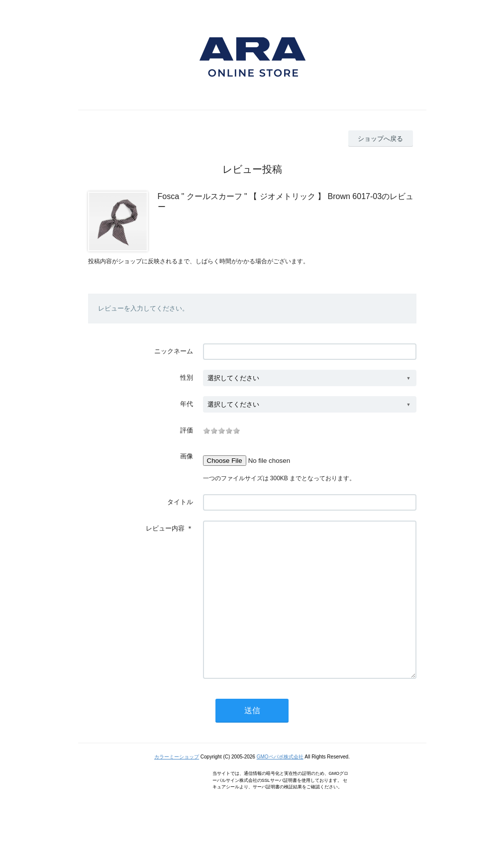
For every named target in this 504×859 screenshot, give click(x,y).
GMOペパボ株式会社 (280, 787)
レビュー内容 (165, 528)
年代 (187, 404)
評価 (187, 430)
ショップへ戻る (380, 139)
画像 (187, 456)
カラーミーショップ (177, 787)
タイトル (180, 502)
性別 (187, 377)
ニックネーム (174, 351)
